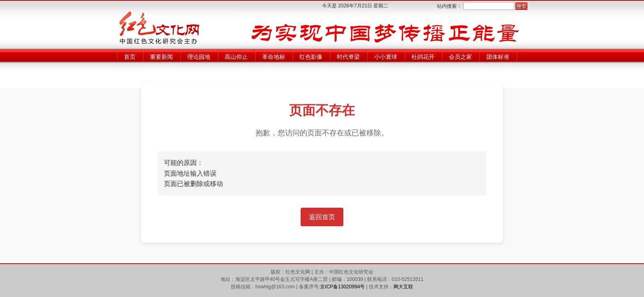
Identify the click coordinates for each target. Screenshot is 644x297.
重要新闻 (161, 57)
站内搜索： (449, 6)
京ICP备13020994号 (342, 287)
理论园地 (199, 57)
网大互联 (403, 287)
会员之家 (460, 57)
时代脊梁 (348, 57)
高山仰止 (236, 57)
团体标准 (498, 57)
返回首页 (322, 217)
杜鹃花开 (423, 57)
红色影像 (311, 57)
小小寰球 (386, 57)
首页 (130, 57)
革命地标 (274, 57)
